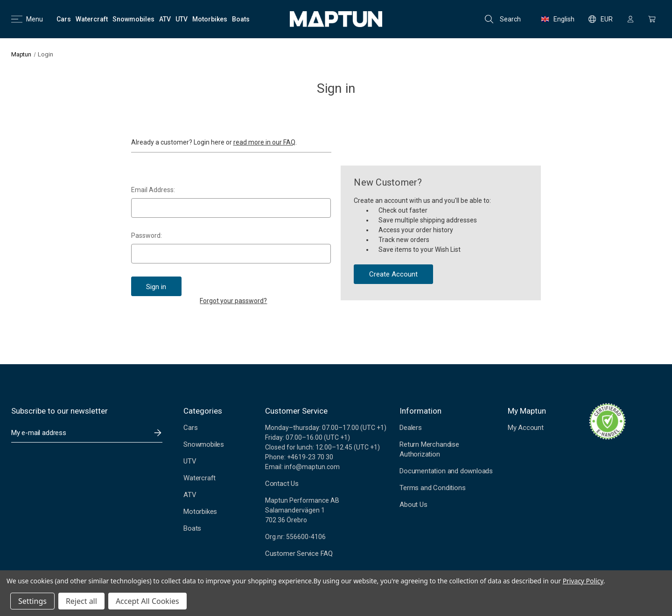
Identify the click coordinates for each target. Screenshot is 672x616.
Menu (27, 19)
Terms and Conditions (432, 488)
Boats (192, 528)
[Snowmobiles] (133, 19)
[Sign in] (630, 19)
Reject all (81, 601)
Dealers (411, 428)
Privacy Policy (583, 581)
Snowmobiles (204, 444)
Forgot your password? (233, 301)
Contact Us (282, 484)
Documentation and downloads (446, 471)
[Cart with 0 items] (652, 19)
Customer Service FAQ (299, 554)
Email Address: (153, 190)
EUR (601, 19)
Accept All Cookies (147, 601)
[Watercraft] (92, 19)
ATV (190, 495)
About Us (413, 505)
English (558, 19)
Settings (32, 601)
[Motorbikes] (210, 19)
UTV (190, 461)
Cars (190, 428)
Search (503, 19)
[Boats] (241, 19)
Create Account (393, 274)
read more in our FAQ (264, 142)
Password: (147, 235)
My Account (526, 428)
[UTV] (182, 19)
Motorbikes (200, 512)
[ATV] (165, 19)
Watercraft (199, 478)
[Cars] (64, 19)
